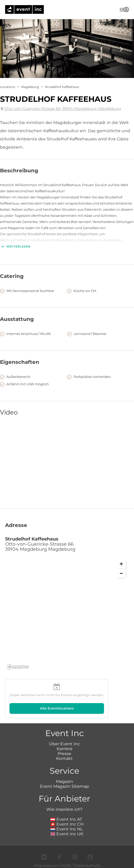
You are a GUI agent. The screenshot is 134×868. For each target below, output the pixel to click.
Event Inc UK (67, 834)
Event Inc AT (66, 819)
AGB (66, 866)
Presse (64, 754)
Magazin (64, 781)
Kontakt (64, 758)
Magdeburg (30, 87)
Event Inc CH (67, 824)
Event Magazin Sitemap (64, 786)
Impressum (46, 866)
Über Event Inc (64, 744)
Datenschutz (87, 866)
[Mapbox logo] (18, 667)
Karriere (65, 749)
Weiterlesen (15, 246)
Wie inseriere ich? (64, 809)
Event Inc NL (67, 829)
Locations (8, 87)
